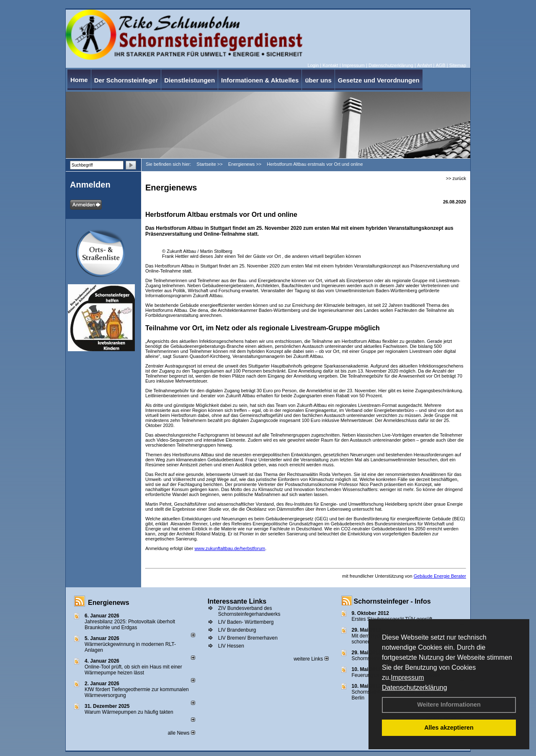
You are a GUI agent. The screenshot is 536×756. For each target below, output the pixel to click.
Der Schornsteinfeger (126, 80)
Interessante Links (237, 601)
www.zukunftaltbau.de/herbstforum (230, 548)
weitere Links (311, 659)
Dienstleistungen (189, 80)
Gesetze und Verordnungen (379, 80)
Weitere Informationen (449, 705)
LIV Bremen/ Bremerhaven (248, 638)
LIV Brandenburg (237, 630)
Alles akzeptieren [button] (449, 728)
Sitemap (458, 65)
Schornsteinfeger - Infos (392, 601)
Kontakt (330, 65)
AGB (440, 65)
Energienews (109, 603)
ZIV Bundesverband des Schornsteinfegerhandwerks (249, 611)
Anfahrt (424, 65)
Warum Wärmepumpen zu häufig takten (129, 712)
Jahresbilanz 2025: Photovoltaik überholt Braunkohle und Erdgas (130, 625)
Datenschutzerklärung (415, 688)
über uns (318, 80)
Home (79, 80)
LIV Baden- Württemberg (246, 622)
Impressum (407, 678)
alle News (181, 733)
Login (313, 65)
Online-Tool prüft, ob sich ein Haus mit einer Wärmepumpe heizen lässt (133, 670)
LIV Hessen (231, 646)
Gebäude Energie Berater (440, 576)
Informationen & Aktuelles (260, 80)
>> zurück (456, 178)
